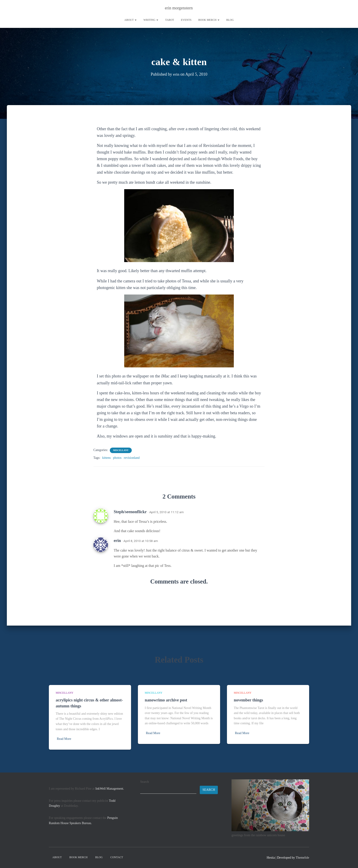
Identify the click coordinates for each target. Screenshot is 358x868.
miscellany (121, 450)
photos (117, 458)
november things (248, 700)
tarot (170, 20)
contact (117, 857)
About (130, 20)
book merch (209, 20)
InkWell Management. (110, 789)
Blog (230, 20)
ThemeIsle (302, 858)
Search (145, 782)
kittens (107, 458)
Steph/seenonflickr (130, 512)
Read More (64, 739)
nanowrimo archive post (166, 700)
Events (186, 20)
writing (151, 20)
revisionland (132, 458)
